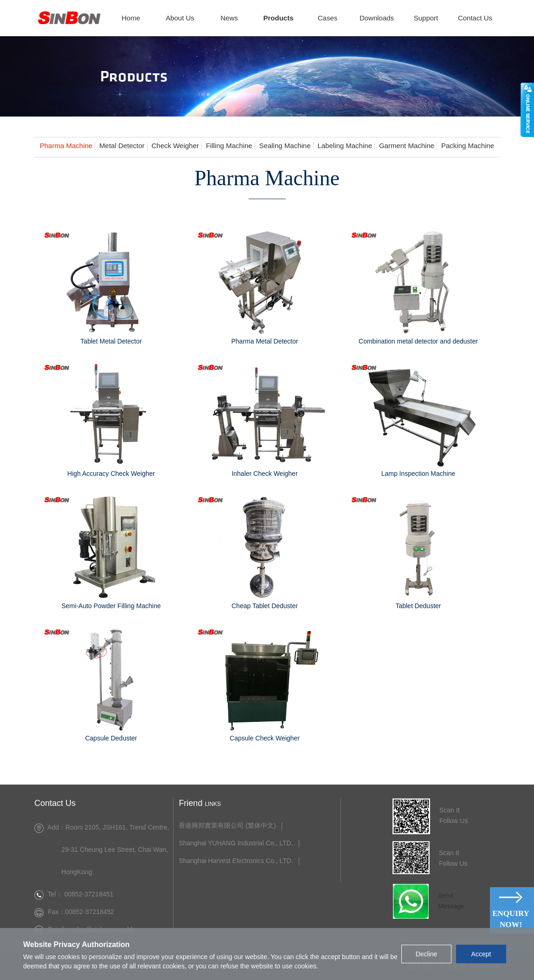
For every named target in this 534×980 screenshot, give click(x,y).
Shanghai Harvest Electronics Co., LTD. (236, 861)
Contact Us (475, 18)
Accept (481, 954)
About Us (180, 18)
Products (278, 18)
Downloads (377, 18)
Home (131, 18)
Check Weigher (175, 146)
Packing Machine (468, 146)
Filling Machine (229, 146)
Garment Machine (407, 146)
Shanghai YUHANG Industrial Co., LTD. (236, 843)
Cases (328, 18)
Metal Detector (122, 146)
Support (426, 18)
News (229, 18)
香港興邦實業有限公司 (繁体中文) (227, 826)
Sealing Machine (285, 146)
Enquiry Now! (511, 919)
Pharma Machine (66, 146)
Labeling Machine (345, 146)
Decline (427, 954)
